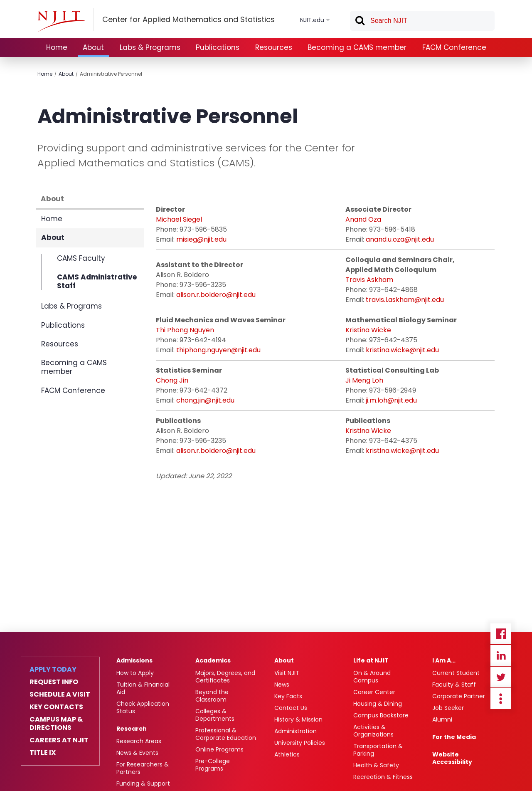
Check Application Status (143, 707)
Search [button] (360, 22)
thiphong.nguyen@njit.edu (218, 350)
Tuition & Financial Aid (143, 688)
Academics (213, 660)
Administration (296, 731)
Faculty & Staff (454, 685)
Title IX (43, 753)
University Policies (300, 743)
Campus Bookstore (381, 715)
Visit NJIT (287, 673)
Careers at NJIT (59, 740)
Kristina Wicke (368, 330)
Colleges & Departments (215, 715)
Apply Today (53, 670)
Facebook (501, 634)
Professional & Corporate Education (226, 734)
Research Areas (139, 741)
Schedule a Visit (60, 695)
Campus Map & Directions (56, 724)
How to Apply (135, 673)
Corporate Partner (459, 696)
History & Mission (298, 719)
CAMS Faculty (81, 259)
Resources (274, 47)
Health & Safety (376, 765)
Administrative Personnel (111, 74)
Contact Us (291, 708)
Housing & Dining (378, 704)
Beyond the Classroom (212, 696)
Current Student (456, 673)
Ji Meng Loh (364, 380)
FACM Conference (454, 47)
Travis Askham (369, 280)
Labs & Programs (150, 47)
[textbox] (422, 21)
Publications (218, 47)
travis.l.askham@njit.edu (405, 300)
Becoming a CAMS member (357, 47)
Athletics (287, 754)
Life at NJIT (371, 660)
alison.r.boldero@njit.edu (216, 295)
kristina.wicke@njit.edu (402, 350)
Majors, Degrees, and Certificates (225, 677)
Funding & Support (143, 784)
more (501, 699)
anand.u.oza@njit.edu (400, 239)
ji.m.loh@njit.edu (391, 400)
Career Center (374, 692)
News (282, 685)
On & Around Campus (372, 677)
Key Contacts (56, 707)
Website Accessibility (452, 758)
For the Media (454, 737)
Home (57, 47)
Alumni (442, 719)
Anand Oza (363, 219)
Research (132, 729)
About (93, 47)
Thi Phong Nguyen (185, 330)
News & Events (137, 753)
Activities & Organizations (373, 731)
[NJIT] (61, 21)
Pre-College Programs (213, 765)
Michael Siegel (179, 219)
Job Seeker (448, 708)
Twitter (501, 677)
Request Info (54, 682)
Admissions (134, 660)
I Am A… (444, 660)
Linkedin (501, 655)
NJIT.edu (312, 20)
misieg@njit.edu (201, 239)
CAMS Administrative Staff (97, 281)
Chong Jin (172, 380)
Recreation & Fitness (383, 777)
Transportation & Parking (378, 750)
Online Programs (219, 749)
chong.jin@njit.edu (205, 400)
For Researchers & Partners (143, 768)
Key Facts (288, 696)
